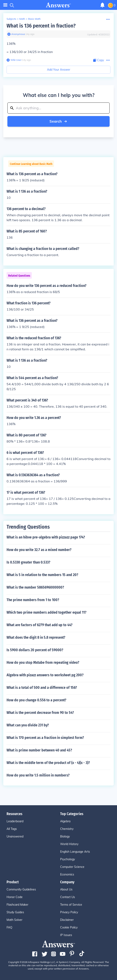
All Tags (12, 829)
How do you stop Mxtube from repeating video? (43, 663)
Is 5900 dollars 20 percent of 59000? (35, 650)
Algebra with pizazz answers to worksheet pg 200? (45, 675)
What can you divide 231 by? (28, 725)
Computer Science (72, 867)
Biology (65, 836)
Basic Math (34, 19)
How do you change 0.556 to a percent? (36, 700)
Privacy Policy (69, 912)
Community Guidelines (21, 889)
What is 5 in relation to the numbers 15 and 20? (42, 575)
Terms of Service (71, 905)
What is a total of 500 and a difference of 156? (42, 688)
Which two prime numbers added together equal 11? (46, 612)
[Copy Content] (99, 60)
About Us (66, 889)
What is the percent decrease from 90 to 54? (40, 713)
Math (22, 19)
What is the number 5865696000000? (35, 587)
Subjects (11, 19)
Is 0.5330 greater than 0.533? (28, 562)
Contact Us (68, 897)
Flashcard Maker (17, 905)
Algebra (65, 821)
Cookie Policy (69, 927)
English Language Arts (75, 852)
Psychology (68, 859)
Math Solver (14, 920)
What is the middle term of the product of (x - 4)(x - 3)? (48, 763)
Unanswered (15, 836)
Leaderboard (15, 821)
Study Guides (15, 912)
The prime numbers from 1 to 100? (33, 600)
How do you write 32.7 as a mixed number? (39, 550)
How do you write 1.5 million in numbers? (38, 775)
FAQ (9, 927)
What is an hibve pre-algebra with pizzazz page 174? (46, 537)
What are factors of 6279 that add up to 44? (40, 625)
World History (69, 844)
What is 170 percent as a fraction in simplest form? (45, 738)
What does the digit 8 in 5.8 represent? (36, 637)
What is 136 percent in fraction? (41, 26)
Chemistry (67, 829)
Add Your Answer (59, 70)
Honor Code (15, 897)
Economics (67, 874)
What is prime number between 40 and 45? (39, 750)
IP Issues (66, 935)
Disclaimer (67, 920)
